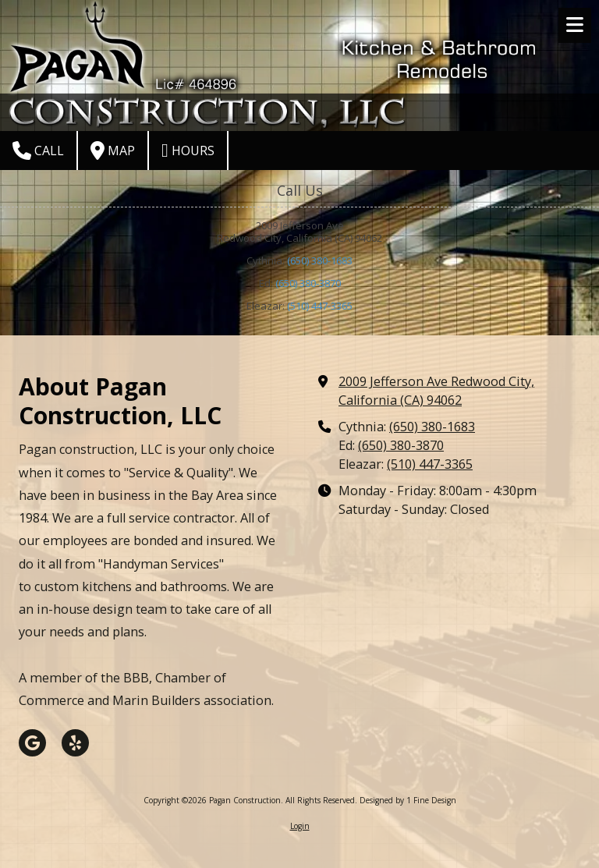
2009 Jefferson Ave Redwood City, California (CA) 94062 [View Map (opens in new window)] (436, 391)
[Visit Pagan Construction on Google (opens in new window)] (32, 743)
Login (300, 826)
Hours (188, 151)
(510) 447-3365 (320, 306)
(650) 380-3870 (308, 283)
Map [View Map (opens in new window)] (113, 151)
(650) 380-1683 (320, 260)
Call (38, 151)
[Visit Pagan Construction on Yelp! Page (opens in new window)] (75, 743)
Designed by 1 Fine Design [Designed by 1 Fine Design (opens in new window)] (408, 800)
